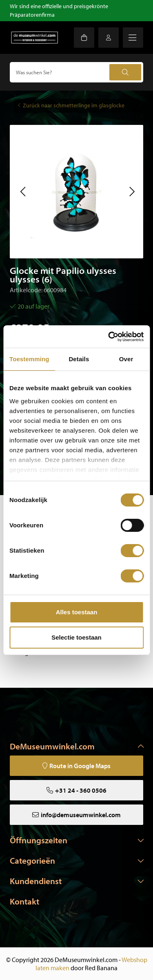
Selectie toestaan (76, 637)
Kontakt (24, 901)
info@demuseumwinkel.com (81, 815)
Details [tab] (79, 359)
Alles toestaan (77, 612)
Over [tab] (126, 359)
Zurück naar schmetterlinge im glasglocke (74, 105)
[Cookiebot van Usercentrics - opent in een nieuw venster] (109, 337)
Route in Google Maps (80, 766)
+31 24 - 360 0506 (81, 790)
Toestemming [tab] (29, 359)
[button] (23, 191)
